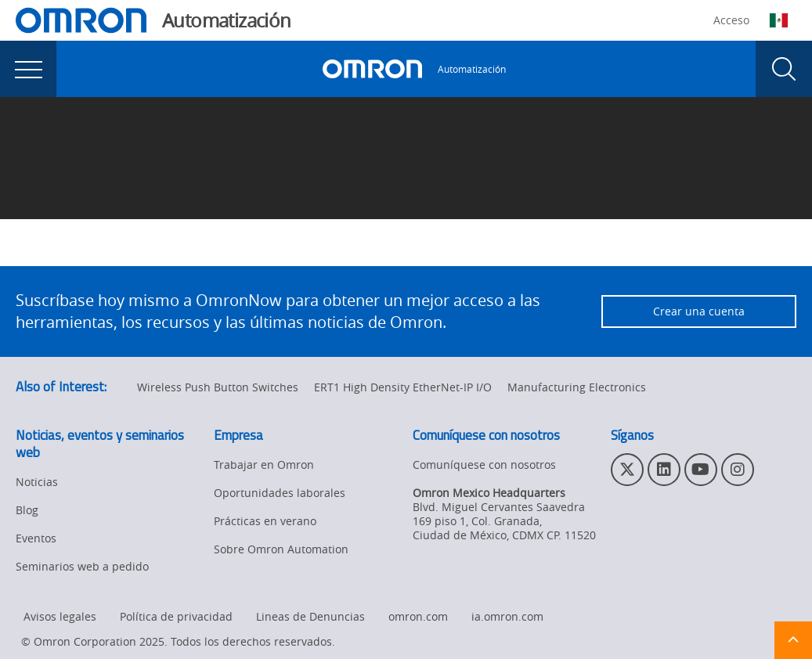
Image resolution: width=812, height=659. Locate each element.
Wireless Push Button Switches (218, 387)
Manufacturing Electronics (577, 387)
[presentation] (28, 69)
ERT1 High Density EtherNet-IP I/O (403, 387)
